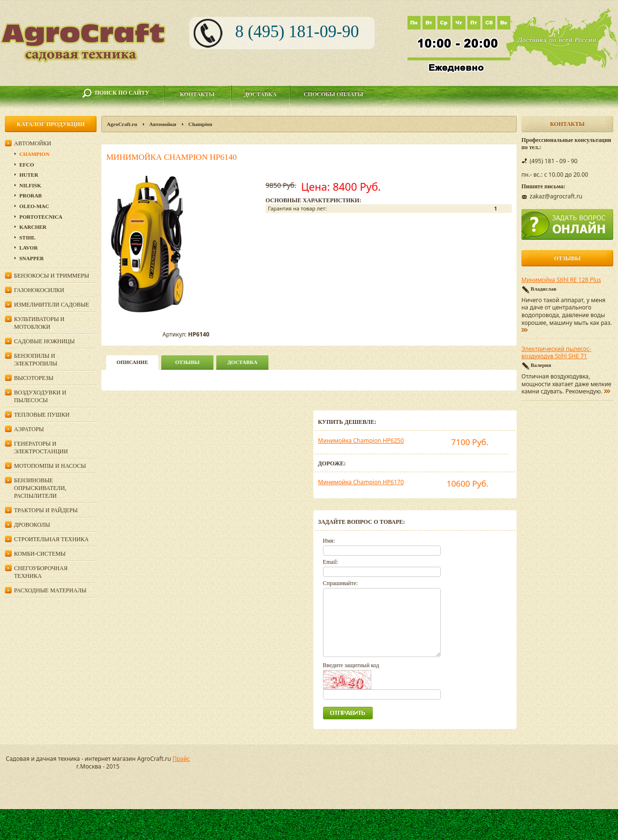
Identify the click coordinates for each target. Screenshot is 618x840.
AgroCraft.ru (122, 124)
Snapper (32, 258)
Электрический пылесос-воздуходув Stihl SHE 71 (556, 353)
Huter (29, 175)
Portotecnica (41, 217)
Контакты (197, 94)
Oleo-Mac (34, 206)
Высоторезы (34, 378)
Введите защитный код (351, 665)
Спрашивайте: (341, 583)
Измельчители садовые (52, 305)
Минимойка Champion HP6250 (361, 441)
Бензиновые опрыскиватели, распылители (40, 488)
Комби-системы (40, 554)
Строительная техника (51, 539)
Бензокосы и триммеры (52, 276)
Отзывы (188, 362)
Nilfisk (30, 185)
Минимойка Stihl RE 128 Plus (561, 280)
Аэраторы (29, 429)
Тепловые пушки (42, 415)
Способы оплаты (333, 94)
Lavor (28, 248)
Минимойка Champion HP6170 (361, 482)
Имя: (329, 541)
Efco (27, 165)
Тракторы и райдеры (46, 510)
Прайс (181, 759)
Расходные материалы (50, 590)
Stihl (28, 238)
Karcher (33, 227)
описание (132, 362)
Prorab (30, 196)
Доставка (260, 94)
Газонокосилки (39, 290)
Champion (200, 124)
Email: (331, 562)
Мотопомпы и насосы (50, 466)
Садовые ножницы (44, 341)
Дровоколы (32, 525)
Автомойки (163, 124)
